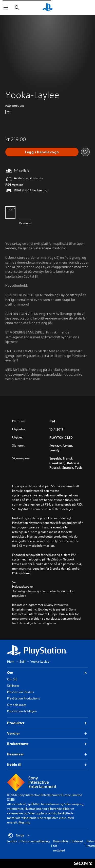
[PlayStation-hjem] (48, 8)
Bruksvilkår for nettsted (61, 846)
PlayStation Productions (24, 698)
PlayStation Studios (21, 692)
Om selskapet (17, 705)
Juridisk (12, 841)
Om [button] (48, 673)
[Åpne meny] (6, 8)
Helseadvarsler (23, 587)
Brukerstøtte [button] (48, 744)
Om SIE (12, 679)
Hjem (11, 661)
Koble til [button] (48, 765)
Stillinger (13, 686)
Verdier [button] (48, 733)
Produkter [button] (48, 723)
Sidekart (77, 841)
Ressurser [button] (48, 754)
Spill (22, 661)
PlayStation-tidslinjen (22, 711)
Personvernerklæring (35, 841)
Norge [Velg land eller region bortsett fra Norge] (19, 835)
